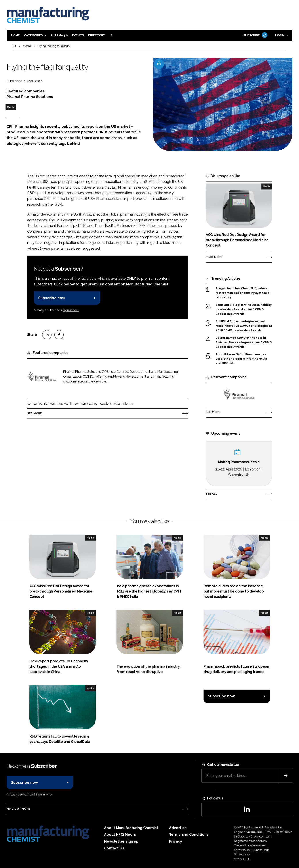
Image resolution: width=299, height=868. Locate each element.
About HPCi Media (120, 835)
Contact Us (114, 848)
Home (15, 35)
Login (280, 35)
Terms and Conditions (189, 835)
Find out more (18, 809)
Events (78, 35)
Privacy (176, 841)
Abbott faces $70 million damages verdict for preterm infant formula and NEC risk (241, 359)
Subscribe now (52, 298)
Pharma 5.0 (59, 35)
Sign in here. (71, 310)
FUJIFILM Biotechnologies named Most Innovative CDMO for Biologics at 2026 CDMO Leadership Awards (244, 326)
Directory (97, 35)
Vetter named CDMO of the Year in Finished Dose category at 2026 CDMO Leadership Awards (244, 342)
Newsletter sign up (121, 841)
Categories (33, 35)
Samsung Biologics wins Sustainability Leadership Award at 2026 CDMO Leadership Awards (244, 309)
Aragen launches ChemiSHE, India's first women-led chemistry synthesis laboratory (242, 293)
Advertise (178, 828)
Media (11, 107)
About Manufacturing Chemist (131, 828)
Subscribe (255, 35)
